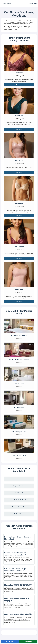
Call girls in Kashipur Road (19, 507)
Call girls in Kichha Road (19, 514)
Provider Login (33, 4)
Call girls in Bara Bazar (19, 486)
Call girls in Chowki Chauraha (19, 500)
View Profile (19, 85)
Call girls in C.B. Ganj (19, 493)
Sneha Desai (6, 4)
